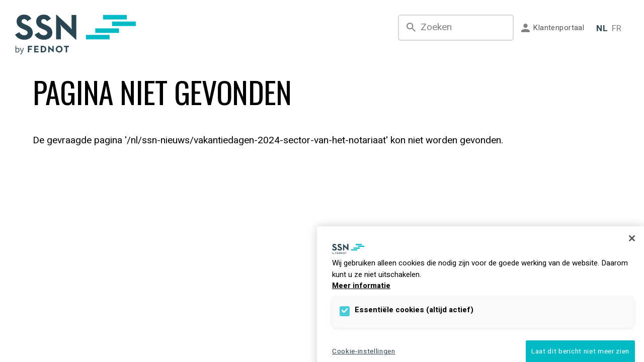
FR (617, 28)
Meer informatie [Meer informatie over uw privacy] (361, 286)
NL (602, 28)
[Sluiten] (632, 238)
